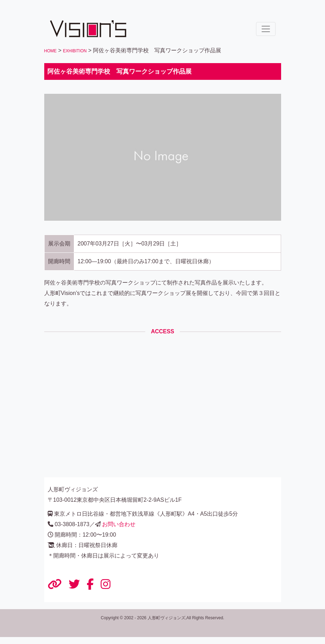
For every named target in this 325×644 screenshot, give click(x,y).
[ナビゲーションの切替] (266, 29)
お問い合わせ (119, 524)
